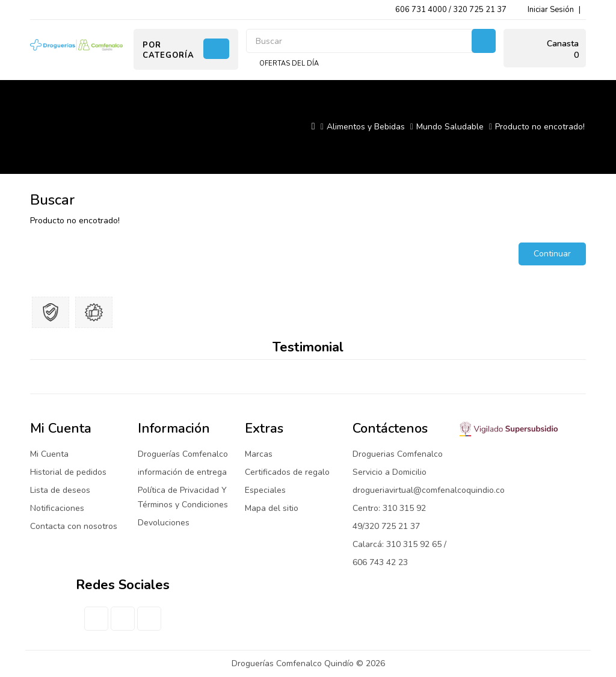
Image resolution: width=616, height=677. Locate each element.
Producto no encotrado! (540, 127)
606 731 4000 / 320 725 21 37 (451, 10)
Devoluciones (164, 523)
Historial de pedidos (68, 472)
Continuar (552, 254)
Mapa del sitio (272, 508)
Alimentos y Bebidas (366, 127)
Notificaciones (57, 508)
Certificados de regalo (287, 472)
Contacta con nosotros (74, 526)
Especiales (265, 490)
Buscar (484, 41)
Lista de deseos (60, 490)
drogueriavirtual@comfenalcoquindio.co (429, 490)
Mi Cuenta (49, 454)
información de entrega (182, 472)
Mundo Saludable (450, 127)
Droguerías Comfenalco (183, 454)
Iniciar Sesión (551, 10)
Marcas (259, 454)
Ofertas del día (289, 63)
